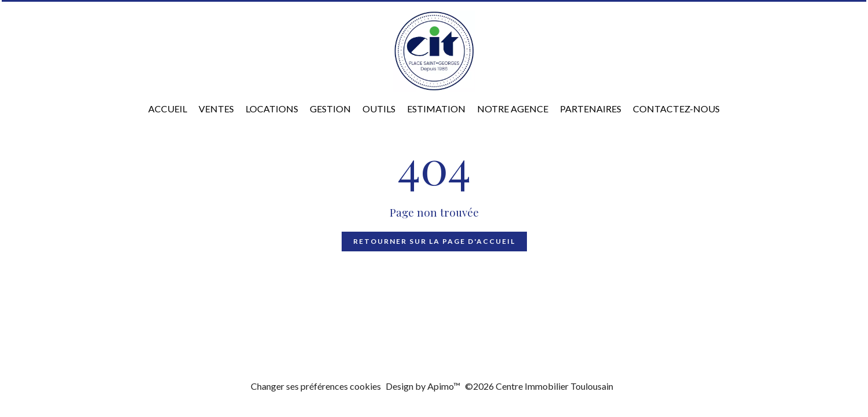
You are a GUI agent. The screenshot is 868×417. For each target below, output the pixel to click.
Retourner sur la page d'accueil (434, 241)
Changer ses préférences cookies (316, 386)
